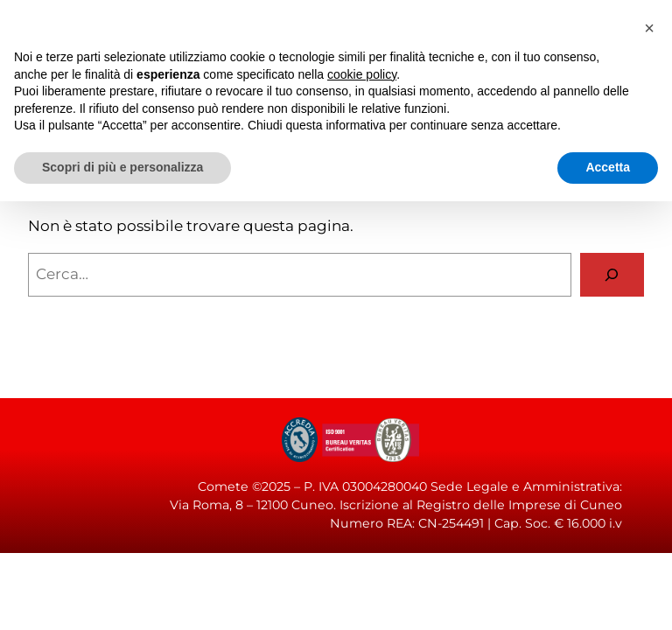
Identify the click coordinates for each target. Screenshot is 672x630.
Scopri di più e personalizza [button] (122, 167)
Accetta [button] (608, 167)
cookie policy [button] (362, 74)
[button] (649, 28)
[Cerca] (612, 275)
